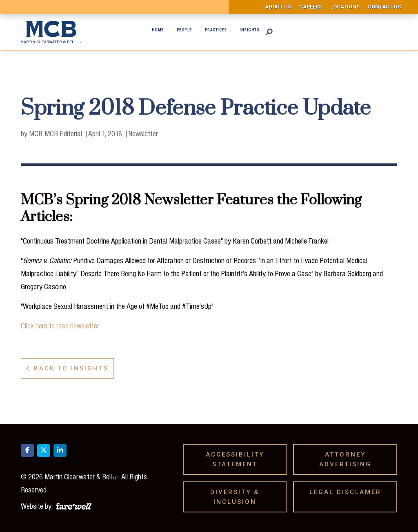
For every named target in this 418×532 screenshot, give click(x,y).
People (184, 30)
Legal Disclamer (348, 492)
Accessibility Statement (235, 459)
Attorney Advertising (348, 459)
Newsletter (143, 133)
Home (158, 30)
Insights (249, 30)
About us (278, 7)
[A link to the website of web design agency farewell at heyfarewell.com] (74, 505)
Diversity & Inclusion (236, 497)
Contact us (384, 7)
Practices (216, 30)
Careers (311, 7)
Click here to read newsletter (60, 326)
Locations (345, 7)
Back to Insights (67, 368)
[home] (51, 32)
